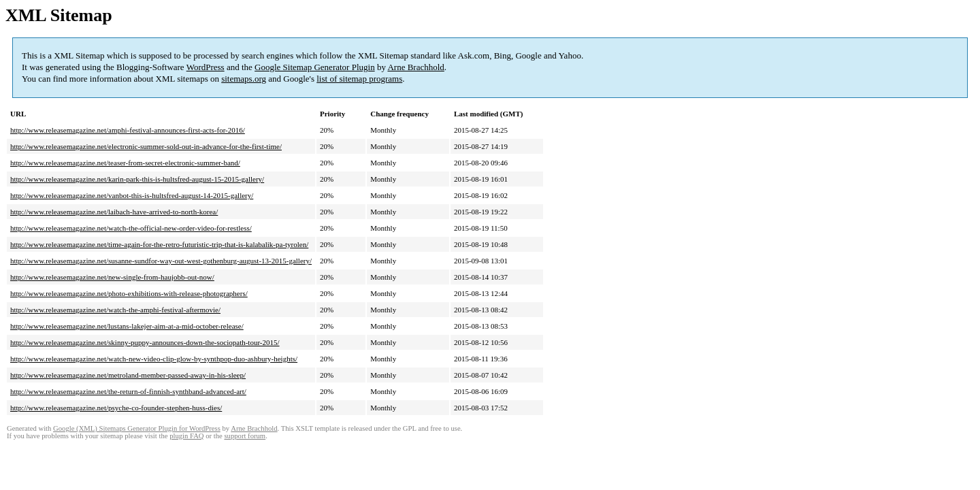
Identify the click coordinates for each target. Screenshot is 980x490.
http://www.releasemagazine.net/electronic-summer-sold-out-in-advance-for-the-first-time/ (146, 146)
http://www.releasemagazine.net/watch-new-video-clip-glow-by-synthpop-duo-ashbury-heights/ (154, 359)
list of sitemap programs (359, 79)
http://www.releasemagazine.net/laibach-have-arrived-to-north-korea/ (114, 212)
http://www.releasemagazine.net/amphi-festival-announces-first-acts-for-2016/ (128, 130)
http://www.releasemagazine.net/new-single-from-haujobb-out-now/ (112, 277)
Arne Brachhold (415, 67)
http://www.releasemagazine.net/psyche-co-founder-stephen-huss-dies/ (116, 408)
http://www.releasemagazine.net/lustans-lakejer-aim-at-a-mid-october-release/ (127, 326)
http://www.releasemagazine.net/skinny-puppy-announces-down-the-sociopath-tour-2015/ (145, 342)
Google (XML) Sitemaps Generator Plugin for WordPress (137, 428)
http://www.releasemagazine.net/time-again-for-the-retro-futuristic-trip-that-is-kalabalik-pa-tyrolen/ (159, 244)
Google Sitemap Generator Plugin (315, 67)
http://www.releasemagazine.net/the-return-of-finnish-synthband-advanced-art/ (128, 391)
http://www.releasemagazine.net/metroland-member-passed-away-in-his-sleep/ (128, 375)
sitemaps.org (244, 79)
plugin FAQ (186, 436)
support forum (245, 436)
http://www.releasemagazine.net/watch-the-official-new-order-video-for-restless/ (131, 228)
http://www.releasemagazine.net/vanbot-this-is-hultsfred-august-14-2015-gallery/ (132, 195)
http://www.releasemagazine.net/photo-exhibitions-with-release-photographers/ (129, 293)
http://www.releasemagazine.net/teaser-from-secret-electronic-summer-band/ (125, 163)
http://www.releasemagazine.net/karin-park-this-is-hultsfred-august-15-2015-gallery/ (137, 179)
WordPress (206, 67)
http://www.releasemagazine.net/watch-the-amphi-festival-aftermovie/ (115, 310)
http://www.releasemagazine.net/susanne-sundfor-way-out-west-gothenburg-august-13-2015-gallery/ (161, 261)
